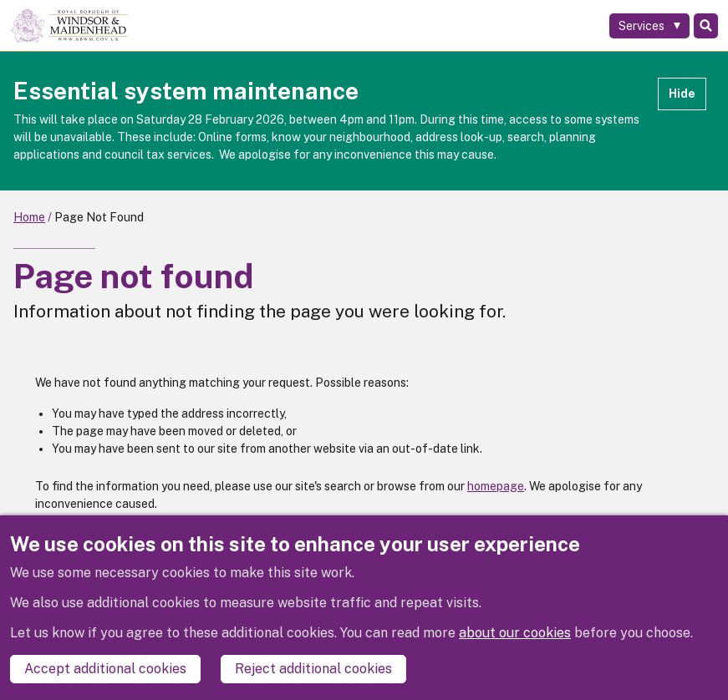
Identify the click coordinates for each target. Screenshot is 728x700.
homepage (496, 486)
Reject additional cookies (313, 669)
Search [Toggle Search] (706, 26)
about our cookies (515, 633)
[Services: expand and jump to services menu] (649, 26)
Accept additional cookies (105, 669)
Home (29, 217)
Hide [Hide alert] (682, 94)
